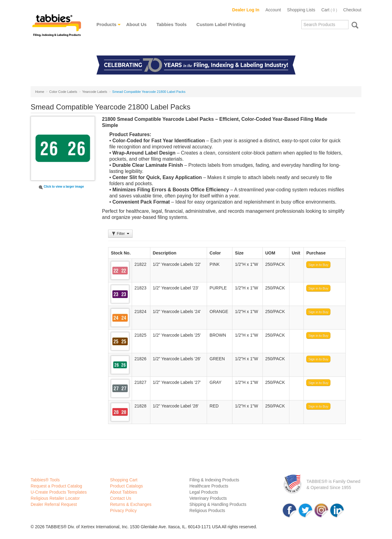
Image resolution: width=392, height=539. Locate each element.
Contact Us (121, 498)
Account (273, 10)
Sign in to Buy (318, 265)
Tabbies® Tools (45, 480)
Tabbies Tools (172, 24)
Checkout (352, 10)
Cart (329, 10)
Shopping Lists (301, 10)
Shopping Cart (124, 480)
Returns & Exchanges (131, 504)
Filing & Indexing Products (214, 480)
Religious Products (207, 510)
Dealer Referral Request (54, 504)
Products (106, 24)
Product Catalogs (126, 486)
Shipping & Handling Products (218, 504)
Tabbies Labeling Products (57, 30)
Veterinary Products (208, 498)
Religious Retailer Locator (55, 498)
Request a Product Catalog (56, 486)
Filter (120, 234)
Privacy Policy (123, 510)
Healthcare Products (209, 486)
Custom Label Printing (221, 24)
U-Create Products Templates (59, 492)
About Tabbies (123, 492)
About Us (136, 24)
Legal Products (204, 492)
